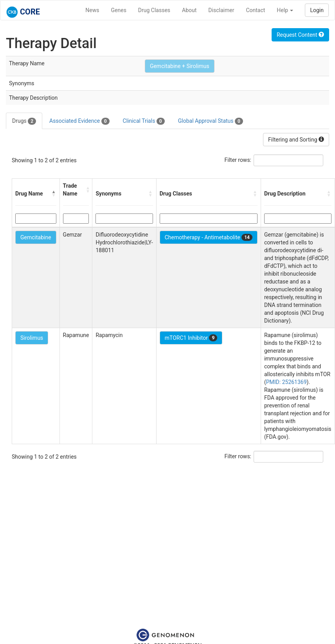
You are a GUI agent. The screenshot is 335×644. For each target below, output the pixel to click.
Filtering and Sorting (296, 140)
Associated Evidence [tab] (79, 121)
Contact (255, 10)
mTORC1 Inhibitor (191, 338)
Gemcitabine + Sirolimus (180, 66)
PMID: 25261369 (286, 382)
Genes (119, 10)
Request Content (300, 35)
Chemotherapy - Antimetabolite (209, 237)
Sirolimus (32, 338)
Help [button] (285, 10)
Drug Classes (154, 10)
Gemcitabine (36, 237)
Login (317, 10)
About (189, 10)
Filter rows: (238, 160)
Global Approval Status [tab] (211, 121)
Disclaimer (221, 10)
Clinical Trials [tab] (144, 121)
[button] (54, 194)
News (92, 10)
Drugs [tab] (24, 121)
